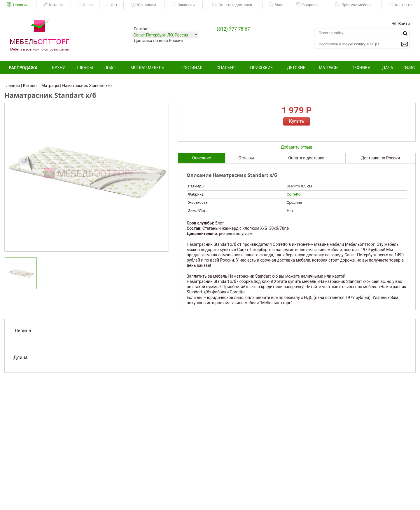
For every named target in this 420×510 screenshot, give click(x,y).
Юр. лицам (143, 5)
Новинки (18, 5)
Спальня (226, 68)
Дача (388, 68)
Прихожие (262, 68)
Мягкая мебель (147, 68)
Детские (296, 68)
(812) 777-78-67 (233, 29)
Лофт (110, 68)
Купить (297, 121)
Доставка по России (381, 158)
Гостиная (192, 68)
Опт (111, 5)
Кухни (59, 68)
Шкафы (85, 68)
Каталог (53, 5)
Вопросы (307, 5)
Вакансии (183, 5)
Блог (276, 5)
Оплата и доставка (232, 5)
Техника (361, 68)
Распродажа (23, 68)
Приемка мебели (353, 5)
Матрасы (329, 68)
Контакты (401, 5)
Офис (409, 68)
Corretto (294, 194)
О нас (85, 5)
